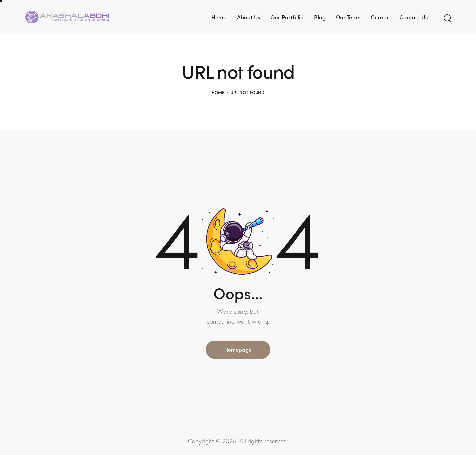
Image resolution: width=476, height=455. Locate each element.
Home (218, 92)
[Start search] (447, 18)
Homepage (238, 349)
